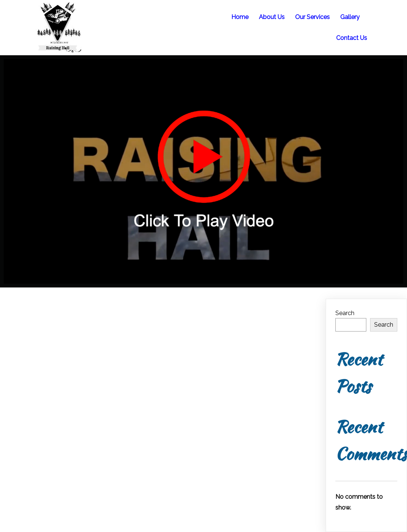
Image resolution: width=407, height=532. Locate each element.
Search (345, 313)
